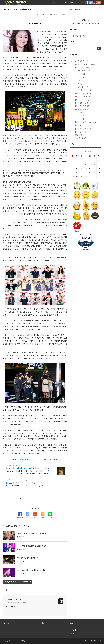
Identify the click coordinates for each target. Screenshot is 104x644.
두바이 (81, 119)
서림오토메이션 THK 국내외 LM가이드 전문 (22, 483)
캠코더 (81, 77)
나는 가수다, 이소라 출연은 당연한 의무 (31, 570)
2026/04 (86, 152)
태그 (58, 3)
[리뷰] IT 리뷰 (82, 68)
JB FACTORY (97, 641)
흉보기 (79, 135)
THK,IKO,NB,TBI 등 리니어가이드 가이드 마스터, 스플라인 (26, 486)
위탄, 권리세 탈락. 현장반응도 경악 (17, 10)
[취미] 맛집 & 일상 (83, 129)
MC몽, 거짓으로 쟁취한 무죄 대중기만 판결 (32, 534)
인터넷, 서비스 (84, 90)
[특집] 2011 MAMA (83, 103)
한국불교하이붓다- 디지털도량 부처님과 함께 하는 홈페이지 (28, 468)
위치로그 (73, 3)
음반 (81, 84)
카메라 (81, 74)
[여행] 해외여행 (82, 109)
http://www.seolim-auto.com (15, 480)
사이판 (81, 116)
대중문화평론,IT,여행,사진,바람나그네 (18, 602)
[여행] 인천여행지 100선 (85, 122)
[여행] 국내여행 (82, 106)
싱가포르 (82, 113)
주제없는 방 (80, 138)
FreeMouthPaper (14, 600)
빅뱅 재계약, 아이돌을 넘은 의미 (28, 558)
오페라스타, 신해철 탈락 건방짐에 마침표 (32, 546)
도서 (80, 80)
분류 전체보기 (80, 61)
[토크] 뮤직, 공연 (83, 97)
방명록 (80, 3)
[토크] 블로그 (81, 132)
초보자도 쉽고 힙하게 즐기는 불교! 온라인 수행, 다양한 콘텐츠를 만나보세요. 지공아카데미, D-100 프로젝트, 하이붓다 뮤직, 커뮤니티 (29, 472)
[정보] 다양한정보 (83, 100)
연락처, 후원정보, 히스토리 (82, 36)
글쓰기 (75, 633)
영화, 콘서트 (83, 87)
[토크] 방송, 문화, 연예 (46, 15)
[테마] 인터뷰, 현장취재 (85, 93)
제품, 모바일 (84, 71)
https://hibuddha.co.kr (13, 465)
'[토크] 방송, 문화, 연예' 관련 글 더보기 (17, 582)
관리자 (75, 630)
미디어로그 (65, 3)
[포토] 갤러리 (81, 125)
